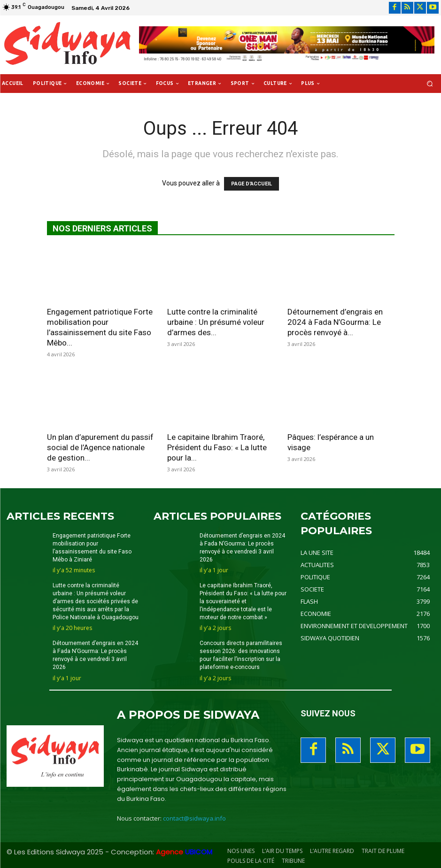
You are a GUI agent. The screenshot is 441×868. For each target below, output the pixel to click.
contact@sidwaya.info (194, 817)
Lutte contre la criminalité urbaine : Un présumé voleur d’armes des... (216, 322)
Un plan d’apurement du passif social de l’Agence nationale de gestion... (100, 447)
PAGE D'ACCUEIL (251, 184)
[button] (430, 84)
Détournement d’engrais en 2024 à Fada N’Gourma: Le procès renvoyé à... (335, 322)
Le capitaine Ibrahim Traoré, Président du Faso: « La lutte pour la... (217, 447)
